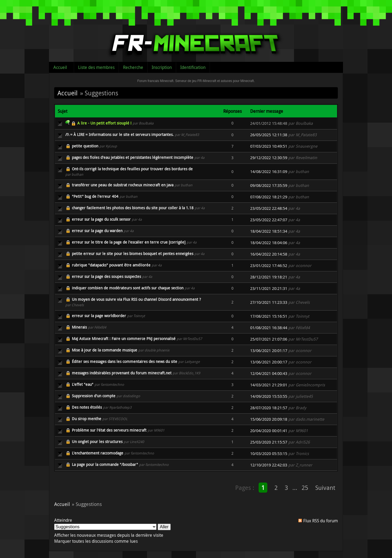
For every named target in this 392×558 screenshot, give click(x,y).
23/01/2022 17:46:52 (269, 266)
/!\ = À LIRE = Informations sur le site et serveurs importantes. (120, 134)
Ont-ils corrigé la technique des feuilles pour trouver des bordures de (132, 169)
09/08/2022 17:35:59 (269, 185)
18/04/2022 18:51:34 (269, 231)
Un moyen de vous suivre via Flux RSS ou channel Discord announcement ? (136, 299)
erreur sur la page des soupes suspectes (106, 276)
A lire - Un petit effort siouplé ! (104, 123)
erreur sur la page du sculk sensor (101, 219)
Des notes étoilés (87, 407)
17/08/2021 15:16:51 (269, 316)
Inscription (162, 67)
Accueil (60, 67)
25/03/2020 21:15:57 (269, 442)
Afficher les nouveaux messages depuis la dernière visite (109, 535)
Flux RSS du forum (321, 521)
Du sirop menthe (87, 419)
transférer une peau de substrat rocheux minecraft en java (123, 185)
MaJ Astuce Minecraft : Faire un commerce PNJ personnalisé (124, 339)
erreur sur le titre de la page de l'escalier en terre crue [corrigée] (129, 242)
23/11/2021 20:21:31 (269, 288)
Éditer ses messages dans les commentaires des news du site (125, 361)
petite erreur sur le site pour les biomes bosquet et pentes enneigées (133, 254)
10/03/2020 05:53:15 (269, 454)
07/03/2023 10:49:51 (269, 146)
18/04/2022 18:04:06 (269, 243)
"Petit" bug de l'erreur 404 (95, 196)
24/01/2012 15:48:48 (269, 123)
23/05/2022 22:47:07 (269, 220)
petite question (85, 146)
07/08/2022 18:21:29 (269, 197)
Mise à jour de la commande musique (105, 350)
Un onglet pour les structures (97, 442)
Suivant (325, 488)
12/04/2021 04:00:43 (269, 373)
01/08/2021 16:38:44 (269, 328)
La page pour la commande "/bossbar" (105, 464)
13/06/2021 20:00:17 (269, 362)
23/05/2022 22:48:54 (269, 208)
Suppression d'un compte (94, 396)
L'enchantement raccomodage (98, 453)
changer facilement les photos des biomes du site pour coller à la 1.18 (133, 208)
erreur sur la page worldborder (99, 316)
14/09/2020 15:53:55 (269, 396)
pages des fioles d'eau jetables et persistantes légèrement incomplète (133, 157)
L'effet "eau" (83, 384)
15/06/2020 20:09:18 (269, 419)
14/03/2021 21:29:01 (269, 385)
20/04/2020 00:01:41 (269, 431)
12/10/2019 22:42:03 (269, 465)
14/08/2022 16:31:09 (269, 172)
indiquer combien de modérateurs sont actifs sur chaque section (128, 288)
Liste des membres (96, 67)
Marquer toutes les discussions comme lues (96, 541)
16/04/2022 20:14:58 (269, 254)
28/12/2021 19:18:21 (269, 277)
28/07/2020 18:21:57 (269, 408)
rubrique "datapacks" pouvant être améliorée (111, 265)
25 (305, 488)
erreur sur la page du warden (97, 231)
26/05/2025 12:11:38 (269, 135)
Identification (193, 67)
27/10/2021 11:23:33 (269, 302)
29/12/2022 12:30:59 (269, 158)
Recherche (133, 67)
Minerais (79, 327)
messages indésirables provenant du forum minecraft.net (122, 373)
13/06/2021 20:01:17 (269, 351)
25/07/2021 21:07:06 (269, 339)
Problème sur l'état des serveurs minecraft (109, 430)
